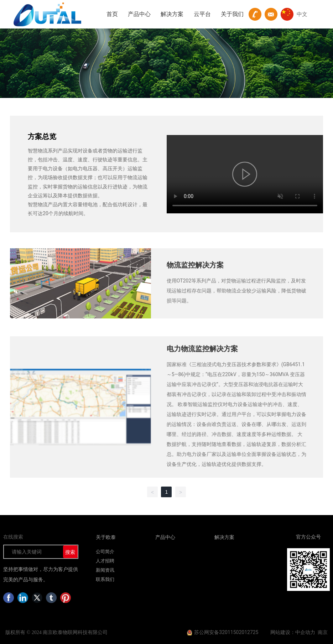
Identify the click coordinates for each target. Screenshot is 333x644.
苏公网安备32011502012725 (226, 632)
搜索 (70, 552)
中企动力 (305, 632)
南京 (323, 632)
